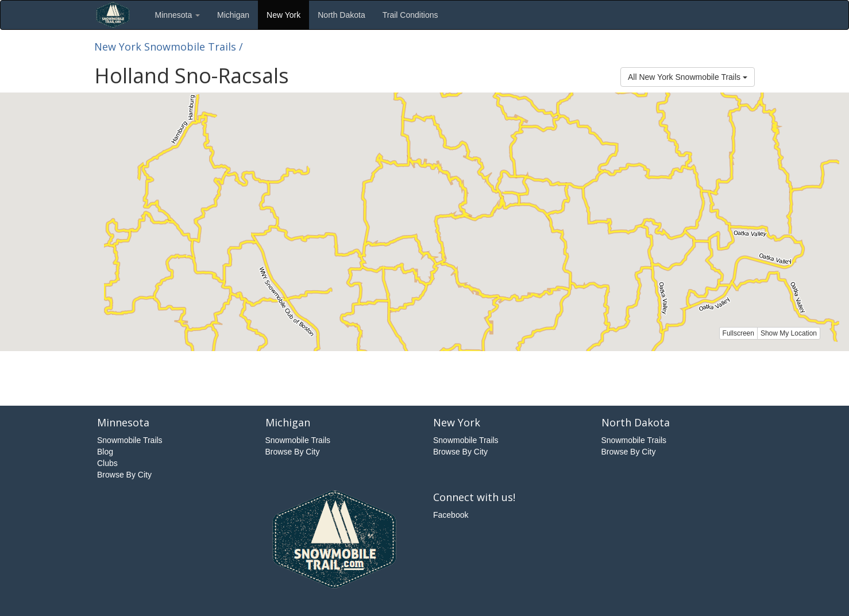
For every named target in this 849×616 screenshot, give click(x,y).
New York (283, 15)
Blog (105, 452)
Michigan (233, 15)
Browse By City (124, 475)
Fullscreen (738, 333)
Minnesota (177, 15)
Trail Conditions (410, 15)
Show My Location (789, 333)
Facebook (451, 515)
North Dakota (341, 15)
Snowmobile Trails (130, 440)
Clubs (107, 463)
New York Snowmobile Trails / (169, 47)
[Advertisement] (424, 377)
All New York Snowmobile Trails (688, 77)
